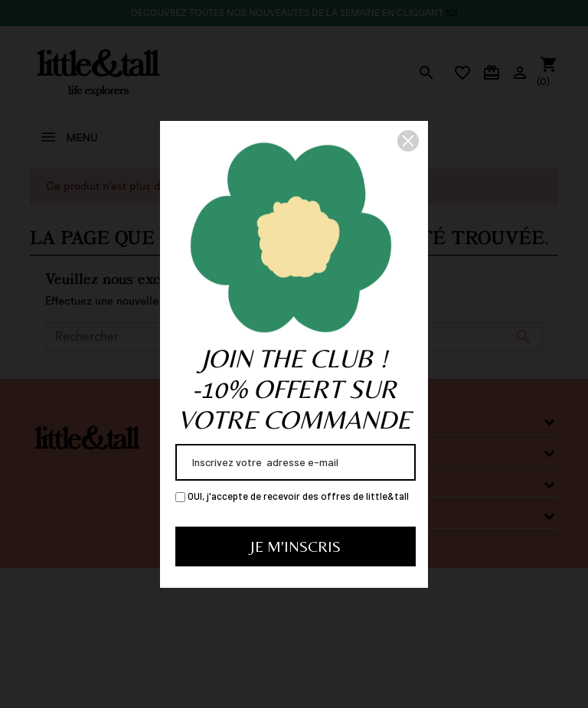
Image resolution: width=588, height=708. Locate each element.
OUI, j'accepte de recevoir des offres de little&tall (292, 496)
